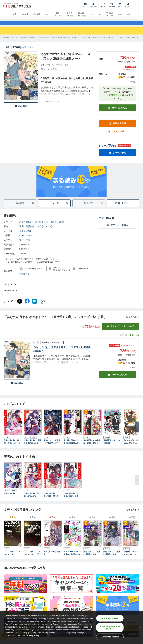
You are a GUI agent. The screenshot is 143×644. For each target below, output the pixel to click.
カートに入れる (117, 112)
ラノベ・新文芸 (70, 14)
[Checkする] (36, 102)
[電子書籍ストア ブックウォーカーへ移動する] (14, 42)
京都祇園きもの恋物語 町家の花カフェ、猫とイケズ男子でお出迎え (92, 446)
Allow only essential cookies (110, 628)
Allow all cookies (110, 618)
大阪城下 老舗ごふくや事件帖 (112, 446)
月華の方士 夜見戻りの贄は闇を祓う (52, 446)
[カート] (120, 5)
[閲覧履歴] (112, 5)
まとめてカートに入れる (121, 331)
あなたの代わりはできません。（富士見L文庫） (43, 226)
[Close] (140, 628)
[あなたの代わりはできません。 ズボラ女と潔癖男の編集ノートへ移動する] (117, 42)
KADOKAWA (26, 240)
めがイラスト (11, 295)
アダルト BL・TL (110, 14)
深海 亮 (50, 69)
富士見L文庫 (25, 235)
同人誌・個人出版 (82, 14)
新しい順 (134, 339)
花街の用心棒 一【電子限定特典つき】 (32, 446)
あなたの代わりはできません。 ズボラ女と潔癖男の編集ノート (62, 353)
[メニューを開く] (138, 5)
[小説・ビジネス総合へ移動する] (37, 42)
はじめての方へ (117, 136)
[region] (71, 628)
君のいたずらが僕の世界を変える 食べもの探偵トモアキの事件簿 (132, 446)
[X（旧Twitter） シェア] (20, 305)
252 (23, 258)
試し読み (21, 110)
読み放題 (25, 14)
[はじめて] (104, 5)
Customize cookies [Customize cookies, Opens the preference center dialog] (110, 637)
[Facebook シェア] (27, 305)
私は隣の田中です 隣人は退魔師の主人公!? (72, 446)
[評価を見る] (49, 73)
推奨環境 (24, 278)
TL (100, 14)
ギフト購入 (106, 222)
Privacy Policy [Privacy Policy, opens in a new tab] (33, 635)
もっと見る (133, 321)
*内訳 (133, 86)
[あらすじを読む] (67, 95)
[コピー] (42, 305)
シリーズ (59, 207)
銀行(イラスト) (45, 231)
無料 (128, 14)
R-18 (120, 14)
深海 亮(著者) (27, 231)
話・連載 (36, 14)
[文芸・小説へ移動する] (51, 42)
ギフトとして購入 (117, 229)
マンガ (47, 14)
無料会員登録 (117, 128)
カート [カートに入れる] (117, 379)
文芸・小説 (25, 244)
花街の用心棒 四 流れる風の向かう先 (12, 446)
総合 (15, 14)
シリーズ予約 (108, 150)
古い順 (123, 339)
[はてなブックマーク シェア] (35, 305)
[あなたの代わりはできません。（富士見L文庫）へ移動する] (75, 42)
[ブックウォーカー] (17, 5)
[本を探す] (128, 5)
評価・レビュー (123, 207)
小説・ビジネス (58, 14)
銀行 (67, 69)
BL (92, 14)
